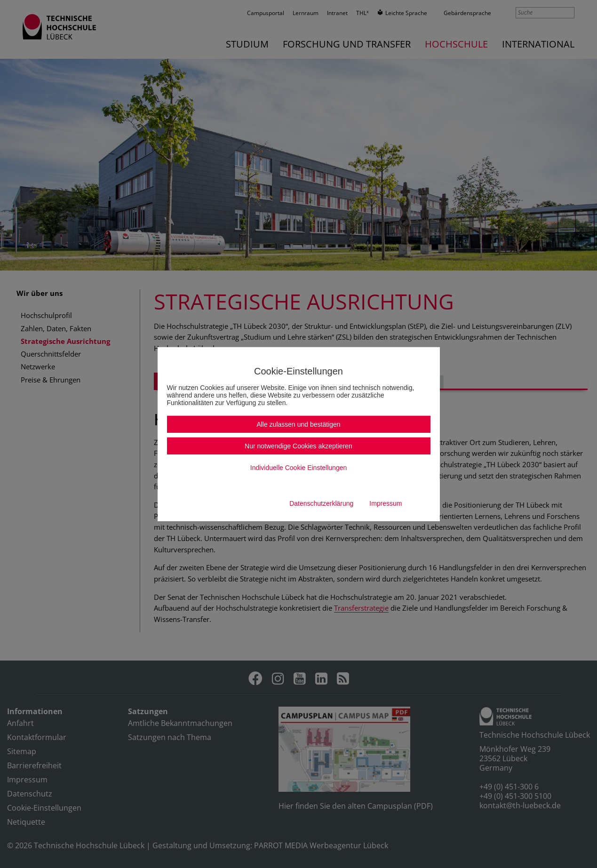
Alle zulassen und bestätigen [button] (298, 424)
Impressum (386, 503)
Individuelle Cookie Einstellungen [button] (298, 468)
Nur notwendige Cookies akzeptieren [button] (298, 446)
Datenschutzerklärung (321, 503)
